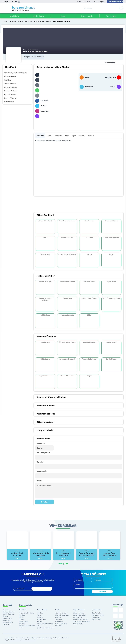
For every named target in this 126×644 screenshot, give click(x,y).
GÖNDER (102, 591)
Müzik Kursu (59, 621)
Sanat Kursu (59, 619)
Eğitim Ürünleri (111, 16)
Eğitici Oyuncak (96, 619)
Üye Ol (95, 2)
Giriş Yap (102, 2)
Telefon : (79, 2)
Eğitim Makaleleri (10, 94)
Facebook (13, 2)
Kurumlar (13, 22)
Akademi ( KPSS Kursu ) (62, 615)
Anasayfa (6, 2)
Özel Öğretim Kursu (61, 613)
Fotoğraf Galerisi (10, 98)
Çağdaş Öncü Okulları (17, 553)
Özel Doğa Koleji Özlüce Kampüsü (87, 553)
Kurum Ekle (88, 2)
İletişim (5, 616)
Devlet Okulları (39, 16)
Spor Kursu (59, 626)
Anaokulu (22, 615)
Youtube (22, 2)
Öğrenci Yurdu (78, 623)
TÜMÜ (61, 564)
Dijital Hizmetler (96, 617)
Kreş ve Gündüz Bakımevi (62, 22)
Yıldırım (20, 22)
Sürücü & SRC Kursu (61, 623)
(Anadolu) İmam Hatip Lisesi (46, 628)
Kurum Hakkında (10, 76)
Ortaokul (22, 619)
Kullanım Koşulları (9, 612)
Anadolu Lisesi (23, 621)
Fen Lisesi (22, 623)
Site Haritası (7, 625)
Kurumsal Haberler (11, 91)
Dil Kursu (58, 617)
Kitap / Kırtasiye (96, 613)
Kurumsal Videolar (11, 87)
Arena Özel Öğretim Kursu (110, 553)
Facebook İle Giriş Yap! (115, 1)
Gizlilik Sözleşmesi (9, 614)
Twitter (16, 2)
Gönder (44, 502)
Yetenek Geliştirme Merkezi (82, 621)
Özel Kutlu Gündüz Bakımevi (43, 22)
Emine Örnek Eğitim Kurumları (41, 553)
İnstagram (19, 2)
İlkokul (21, 617)
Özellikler (8, 80)
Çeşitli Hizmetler (87, 16)
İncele (17, 558)
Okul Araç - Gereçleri (98, 615)
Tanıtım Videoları (10, 84)
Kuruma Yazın (9, 102)
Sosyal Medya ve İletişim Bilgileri (16, 73)
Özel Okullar (15, 16)
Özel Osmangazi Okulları (64, 553)
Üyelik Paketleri (8, 622)
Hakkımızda (7, 610)
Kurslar (63, 16)
